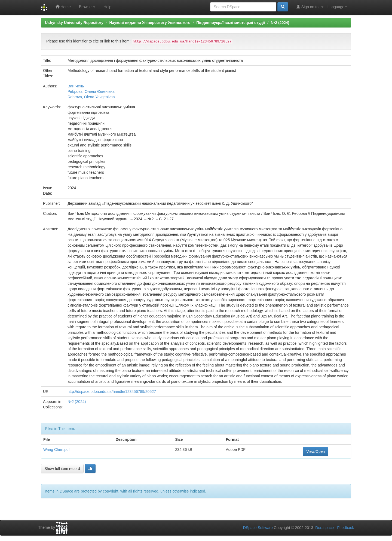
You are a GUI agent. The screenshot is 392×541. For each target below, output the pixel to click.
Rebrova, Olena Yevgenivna (91, 97)
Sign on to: (310, 7)
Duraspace (324, 528)
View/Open (316, 451)
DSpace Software (258, 528)
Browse (87, 7)
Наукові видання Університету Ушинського (150, 23)
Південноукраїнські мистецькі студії (231, 23)
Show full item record (62, 469)
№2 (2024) (280, 23)
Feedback (346, 528)
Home (63, 7)
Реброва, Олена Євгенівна (91, 91)
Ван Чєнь (76, 86)
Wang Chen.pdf (56, 450)
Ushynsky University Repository (74, 23)
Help (107, 7)
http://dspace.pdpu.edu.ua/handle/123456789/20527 (112, 392)
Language (337, 7)
